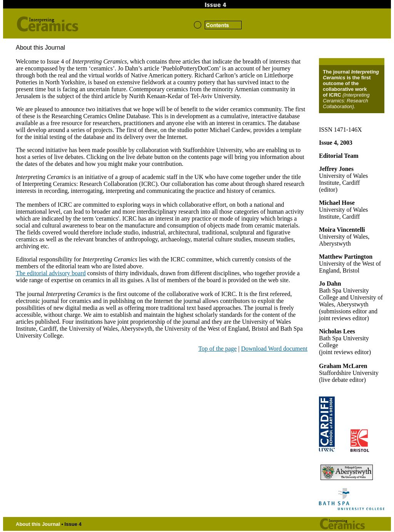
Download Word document (274, 349)
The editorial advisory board (51, 273)
